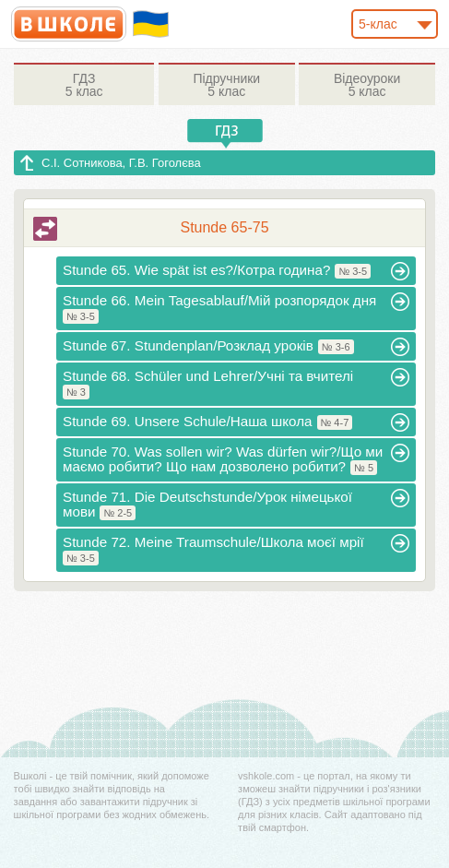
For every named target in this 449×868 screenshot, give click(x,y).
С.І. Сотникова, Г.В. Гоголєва (121, 163)
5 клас (84, 85)
